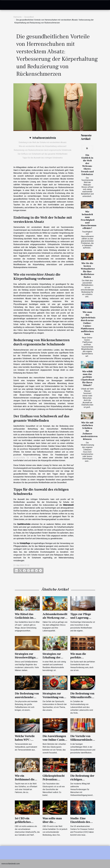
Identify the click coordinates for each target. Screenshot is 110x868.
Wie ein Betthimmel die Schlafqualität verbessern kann (25, 781)
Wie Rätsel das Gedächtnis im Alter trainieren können (25, 620)
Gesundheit (29, 17)
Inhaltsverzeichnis (44, 138)
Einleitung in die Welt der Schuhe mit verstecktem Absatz (43, 142)
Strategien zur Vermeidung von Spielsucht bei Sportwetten (53, 699)
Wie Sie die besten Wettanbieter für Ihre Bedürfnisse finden (88, 270)
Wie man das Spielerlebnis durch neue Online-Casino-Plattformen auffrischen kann (88, 323)
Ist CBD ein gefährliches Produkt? (23, 822)
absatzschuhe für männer (25, 458)
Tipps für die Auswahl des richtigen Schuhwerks (43, 158)
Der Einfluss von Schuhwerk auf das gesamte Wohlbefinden (43, 154)
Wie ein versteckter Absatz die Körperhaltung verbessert (43, 146)
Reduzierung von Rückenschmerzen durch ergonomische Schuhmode (43, 150)
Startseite (18, 17)
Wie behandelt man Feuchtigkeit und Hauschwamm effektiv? (89, 220)
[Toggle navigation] (7, 5)
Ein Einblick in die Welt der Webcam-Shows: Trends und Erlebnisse (87, 165)
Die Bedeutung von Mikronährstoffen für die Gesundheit (82, 697)
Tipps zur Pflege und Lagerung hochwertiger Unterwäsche (81, 620)
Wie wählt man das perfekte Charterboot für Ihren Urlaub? (87, 378)
